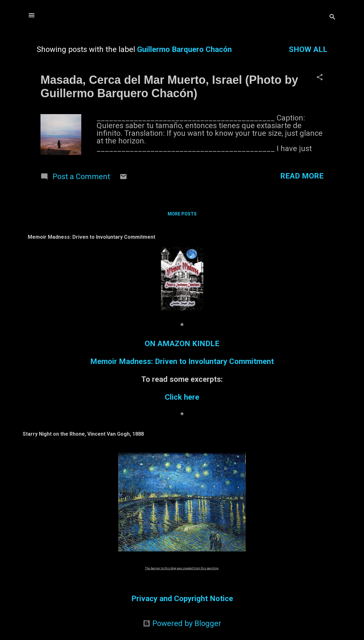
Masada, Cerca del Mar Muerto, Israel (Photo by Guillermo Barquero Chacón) (169, 87)
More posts (182, 214)
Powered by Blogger (182, 623)
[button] (320, 78)
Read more (302, 176)
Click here (182, 397)
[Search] (332, 17)
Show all (308, 49)
